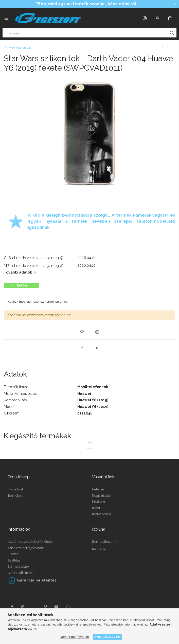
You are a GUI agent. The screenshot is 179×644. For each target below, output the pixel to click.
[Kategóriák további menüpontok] (6, 18)
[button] (82, 332)
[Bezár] (175, 4)
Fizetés (13, 554)
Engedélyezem (108, 637)
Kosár (96, 508)
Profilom (99, 502)
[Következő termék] (171, 48)
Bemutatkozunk (104, 542)
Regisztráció (101, 496)
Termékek (15, 496)
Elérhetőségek (19, 566)
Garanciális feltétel (22, 573)
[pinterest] (97, 347)
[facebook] (82, 347)
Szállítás (14, 560)
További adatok (18, 272)
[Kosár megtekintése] (170, 18)
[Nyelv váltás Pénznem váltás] (145, 18)
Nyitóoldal (15, 489)
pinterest (45, 607)
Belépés (98, 489)
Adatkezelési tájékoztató (26, 548)
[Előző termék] (163, 48)
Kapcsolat (99, 549)
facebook (12, 607)
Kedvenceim (102, 514)
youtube (57, 607)
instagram (23, 607)
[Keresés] (89, 33)
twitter (34, 607)
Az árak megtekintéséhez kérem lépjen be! (38, 302)
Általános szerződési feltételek (31, 542)
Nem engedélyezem (74, 637)
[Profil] (157, 18)
